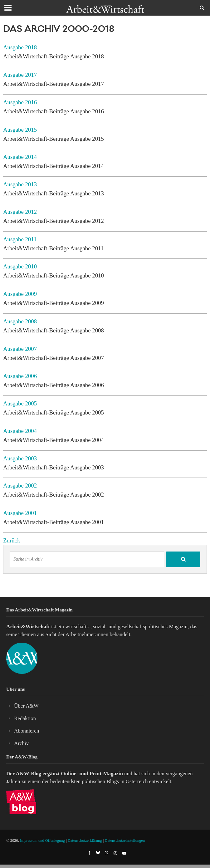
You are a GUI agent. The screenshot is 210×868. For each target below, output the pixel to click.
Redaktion (25, 718)
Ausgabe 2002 (20, 485)
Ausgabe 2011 (20, 239)
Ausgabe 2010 (20, 266)
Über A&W (26, 706)
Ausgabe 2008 (20, 321)
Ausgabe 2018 (20, 47)
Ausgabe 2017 (20, 75)
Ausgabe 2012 (20, 212)
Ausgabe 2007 (20, 349)
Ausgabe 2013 (20, 184)
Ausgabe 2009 (20, 294)
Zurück (12, 540)
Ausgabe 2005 (20, 403)
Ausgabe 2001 (20, 513)
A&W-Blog (28, 774)
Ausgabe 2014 (20, 157)
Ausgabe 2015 (20, 130)
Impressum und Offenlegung (42, 841)
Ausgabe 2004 (20, 431)
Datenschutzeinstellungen (125, 841)
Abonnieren (27, 731)
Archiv (21, 743)
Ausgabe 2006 (20, 376)
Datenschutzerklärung (85, 841)
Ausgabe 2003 (20, 458)
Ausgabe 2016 (20, 102)
